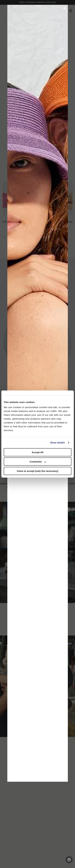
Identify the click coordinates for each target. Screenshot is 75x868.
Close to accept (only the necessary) (37, 471)
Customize (38, 462)
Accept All (37, 452)
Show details (58, 443)
